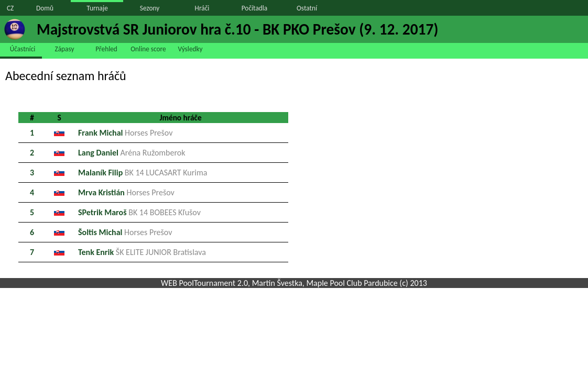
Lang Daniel (132, 153)
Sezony (150, 8)
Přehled (106, 49)
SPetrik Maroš (139, 212)
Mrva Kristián (126, 192)
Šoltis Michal (125, 232)
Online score (148, 49)
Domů (45, 8)
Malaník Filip (143, 173)
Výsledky (190, 49)
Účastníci (23, 49)
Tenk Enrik (142, 252)
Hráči (202, 8)
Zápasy (65, 49)
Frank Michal (125, 133)
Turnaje (97, 8)
